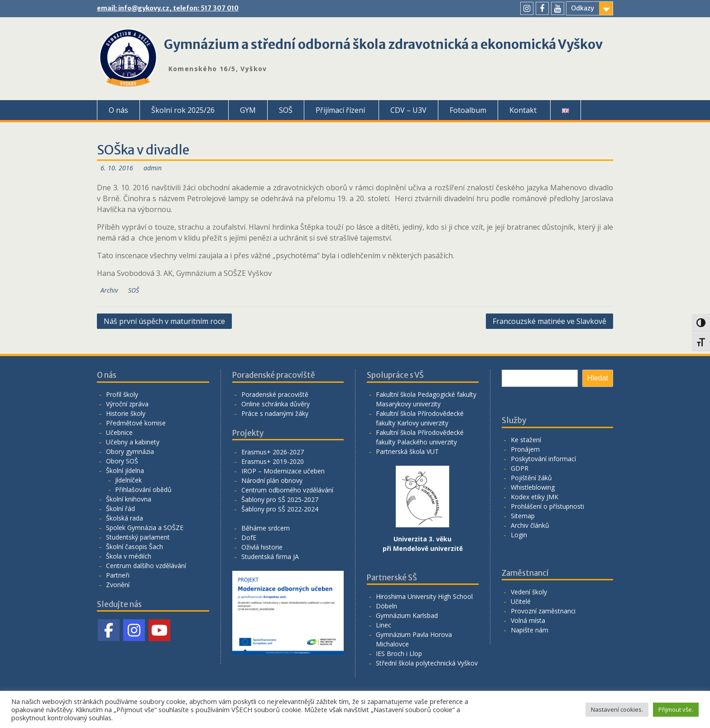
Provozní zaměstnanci (543, 611)
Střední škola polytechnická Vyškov (427, 663)
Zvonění (118, 585)
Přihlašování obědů (143, 489)
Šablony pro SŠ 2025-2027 (280, 499)
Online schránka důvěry (276, 404)
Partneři (118, 575)
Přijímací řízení (340, 110)
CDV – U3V (408, 110)
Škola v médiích (129, 556)
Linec (384, 625)
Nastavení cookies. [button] (617, 709)
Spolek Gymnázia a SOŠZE (145, 528)
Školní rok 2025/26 (183, 110)
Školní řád (120, 509)
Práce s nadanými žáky (275, 413)
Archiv (109, 290)
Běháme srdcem (266, 528)
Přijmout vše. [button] (676, 709)
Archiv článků (530, 525)
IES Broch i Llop (399, 653)
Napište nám (530, 630)
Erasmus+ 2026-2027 (273, 452)
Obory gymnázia (130, 451)
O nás (118, 110)
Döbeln (386, 606)
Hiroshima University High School (424, 596)
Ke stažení (526, 440)
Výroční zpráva (127, 404)
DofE (249, 538)
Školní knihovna (129, 499)
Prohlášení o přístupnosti (547, 506)
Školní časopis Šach (134, 547)
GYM (248, 110)
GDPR (520, 468)
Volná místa (528, 620)
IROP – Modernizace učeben (283, 471)
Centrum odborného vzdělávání (287, 490)
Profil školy (122, 394)
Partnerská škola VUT (407, 451)
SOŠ (286, 110)
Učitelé (521, 601)
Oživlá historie (262, 547)
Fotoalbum (468, 110)
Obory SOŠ (122, 461)
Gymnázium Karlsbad (407, 615)
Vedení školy (529, 592)
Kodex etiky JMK (535, 497)
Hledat (598, 378)
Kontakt (523, 110)
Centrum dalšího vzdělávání (146, 566)
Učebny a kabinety (133, 442)
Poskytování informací (543, 459)
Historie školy (126, 413)
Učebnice (119, 432)
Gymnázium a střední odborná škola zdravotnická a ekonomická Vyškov (383, 44)
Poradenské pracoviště (275, 394)
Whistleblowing (533, 487)
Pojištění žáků (531, 478)
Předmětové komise (136, 423)
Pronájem (525, 449)
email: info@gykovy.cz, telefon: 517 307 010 (168, 8)
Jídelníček (128, 480)
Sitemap (523, 516)
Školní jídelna (125, 470)
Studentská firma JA (270, 557)
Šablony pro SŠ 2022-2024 (280, 509)
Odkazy (583, 8)
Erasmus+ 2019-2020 (273, 461)
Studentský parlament (138, 537)
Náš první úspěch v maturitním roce (164, 321)
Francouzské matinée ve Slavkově (549, 321)
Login (519, 535)
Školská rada (125, 518)
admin (153, 168)
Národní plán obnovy (272, 480)
